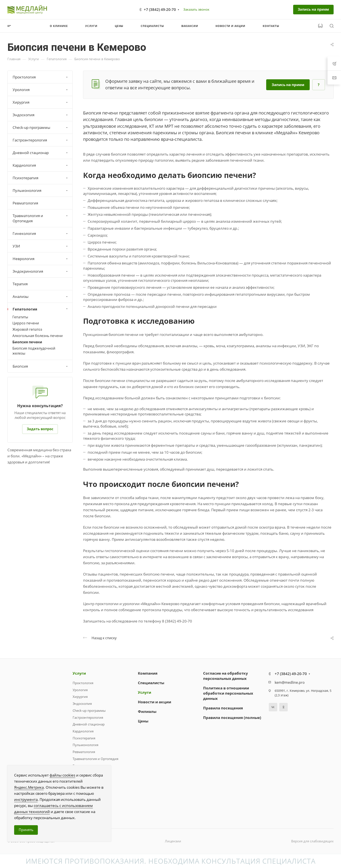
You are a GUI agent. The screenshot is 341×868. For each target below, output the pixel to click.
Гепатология (41, 309)
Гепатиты (20, 317)
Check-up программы (41, 127)
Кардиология (41, 165)
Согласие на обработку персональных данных (226, 676)
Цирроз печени (26, 323)
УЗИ (41, 246)
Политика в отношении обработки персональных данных (228, 693)
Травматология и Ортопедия (41, 218)
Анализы (41, 296)
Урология (41, 90)
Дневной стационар (41, 153)
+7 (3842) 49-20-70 (160, 9)
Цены (143, 721)
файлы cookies (62, 775)
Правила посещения (223, 708)
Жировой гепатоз (27, 329)
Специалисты (151, 683)
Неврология (41, 259)
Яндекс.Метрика (29, 787)
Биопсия (41, 366)
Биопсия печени (27, 342)
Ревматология (25, 203)
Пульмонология (41, 190)
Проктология (41, 77)
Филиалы (147, 711)
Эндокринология (41, 271)
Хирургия (41, 102)
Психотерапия (41, 178)
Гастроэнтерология (41, 140)
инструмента (26, 799)
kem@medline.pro (290, 682)
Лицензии (173, 841)
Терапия (20, 284)
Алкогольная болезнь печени (38, 336)
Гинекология (41, 233)
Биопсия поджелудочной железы (34, 351)
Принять (26, 830)
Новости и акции (155, 702)
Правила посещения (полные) (232, 718)
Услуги (79, 673)
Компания (148, 673)
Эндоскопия (41, 115)
